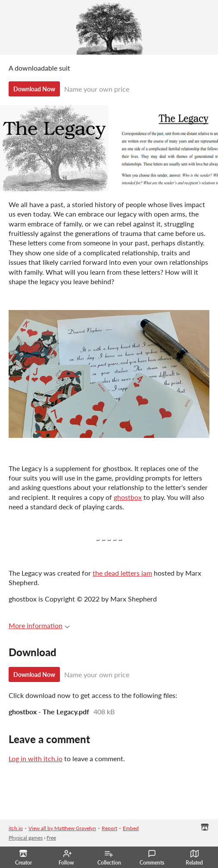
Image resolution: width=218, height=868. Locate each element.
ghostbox (128, 497)
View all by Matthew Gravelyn (62, 828)
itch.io (16, 828)
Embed (131, 828)
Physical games (26, 838)
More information (39, 625)
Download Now (34, 89)
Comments (152, 858)
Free (51, 838)
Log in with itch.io (36, 758)
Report (109, 828)
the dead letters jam (122, 573)
